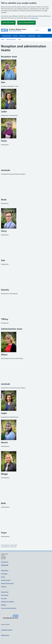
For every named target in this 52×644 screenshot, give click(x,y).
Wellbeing (4, 605)
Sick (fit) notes (5, 595)
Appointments (5, 570)
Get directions (5, 562)
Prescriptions (4, 574)
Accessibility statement (7, 630)
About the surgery (7, 36)
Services (15, 36)
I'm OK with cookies (8, 22)
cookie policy (34, 18)
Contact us (4, 587)
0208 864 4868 (5, 565)
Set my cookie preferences (26, 22)
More (40, 36)
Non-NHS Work (32, 36)
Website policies (5, 635)
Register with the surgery (7, 583)
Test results (4, 598)
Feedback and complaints (7, 602)
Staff (20, 39)
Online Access (23, 36)
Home (3, 39)
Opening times (5, 592)
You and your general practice (9, 608)
